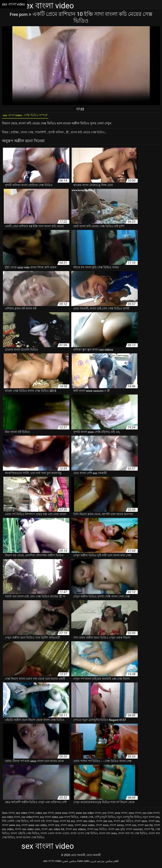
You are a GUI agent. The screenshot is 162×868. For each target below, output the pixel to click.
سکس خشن (69, 863)
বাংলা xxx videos (76, 831)
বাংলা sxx (154, 823)
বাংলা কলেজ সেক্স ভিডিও (30, 839)
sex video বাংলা (25, 815)
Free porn (19, 14)
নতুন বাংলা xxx (151, 819)
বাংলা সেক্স (29, 134)
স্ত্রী (74, 134)
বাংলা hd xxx (67, 823)
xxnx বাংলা (135, 815)
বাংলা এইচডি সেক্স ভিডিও (25, 835)
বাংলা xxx (131, 827)
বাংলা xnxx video (85, 827)
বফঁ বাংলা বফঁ (37, 823)
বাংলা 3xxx (52, 823)
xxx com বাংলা (151, 815)
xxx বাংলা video (49, 819)
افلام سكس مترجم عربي (105, 863)
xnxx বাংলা (121, 815)
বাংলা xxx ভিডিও (97, 831)
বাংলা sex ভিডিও (123, 823)
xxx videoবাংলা (30, 819)
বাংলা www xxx (11, 827)
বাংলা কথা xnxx (108, 835)
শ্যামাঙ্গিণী (44, 134)
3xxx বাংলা (8, 815)
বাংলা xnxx (67, 827)
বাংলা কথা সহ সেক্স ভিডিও (133, 835)
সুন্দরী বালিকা (61, 134)
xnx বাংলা (108, 815)
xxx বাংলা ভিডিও (69, 819)
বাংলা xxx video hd (53, 831)
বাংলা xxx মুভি (116, 831)
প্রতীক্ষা (15, 134)
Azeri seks (83, 863)
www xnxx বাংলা (65, 815)
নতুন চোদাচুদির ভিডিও (129, 819)
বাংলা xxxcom (134, 831)
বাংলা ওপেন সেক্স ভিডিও (84, 835)
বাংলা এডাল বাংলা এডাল (55, 835)
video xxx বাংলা (45, 815)
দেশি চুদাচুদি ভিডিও (105, 819)
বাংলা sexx (141, 823)
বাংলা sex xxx (104, 823)
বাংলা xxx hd (145, 827)
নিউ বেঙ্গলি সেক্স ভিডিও (15, 823)
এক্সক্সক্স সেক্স (86, 819)
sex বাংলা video (52, 863)
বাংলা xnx (54, 827)
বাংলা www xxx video (34, 827)
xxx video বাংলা (11, 819)
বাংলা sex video (85, 823)
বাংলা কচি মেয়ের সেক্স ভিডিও (96, 134)
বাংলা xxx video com (27, 831)
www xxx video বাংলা (88, 815)
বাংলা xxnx (102, 827)
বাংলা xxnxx (117, 827)
